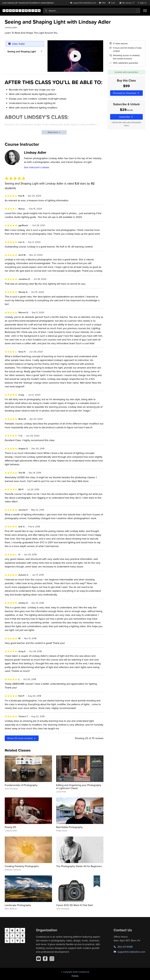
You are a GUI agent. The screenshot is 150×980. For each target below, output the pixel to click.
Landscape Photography (18, 905)
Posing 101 (10, 827)
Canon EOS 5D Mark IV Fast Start (75, 905)
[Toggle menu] (145, 11)
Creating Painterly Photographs (22, 866)
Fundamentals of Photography (21, 785)
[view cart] (112, 3)
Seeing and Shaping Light (22, 51)
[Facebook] (45, 959)
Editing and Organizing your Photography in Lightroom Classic (79, 787)
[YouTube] (38, 959)
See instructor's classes (37, 167)
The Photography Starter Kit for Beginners (79, 866)
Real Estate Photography (69, 827)
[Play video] (75, 56)
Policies (75, 976)
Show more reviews (22, 738)
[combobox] (92, 11)
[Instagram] (52, 959)
